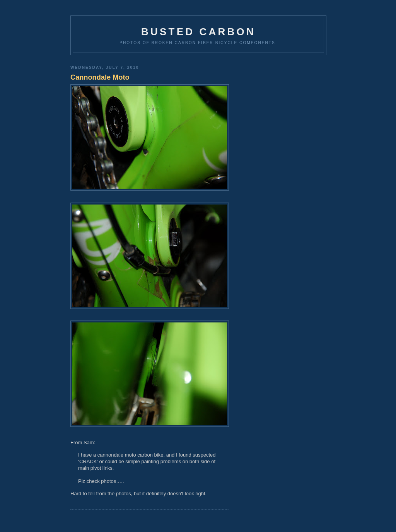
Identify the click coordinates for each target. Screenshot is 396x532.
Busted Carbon (198, 32)
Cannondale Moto (100, 77)
